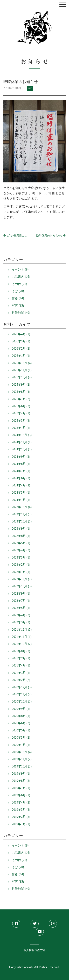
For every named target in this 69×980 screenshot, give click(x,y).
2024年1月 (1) (21, 500)
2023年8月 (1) (21, 536)
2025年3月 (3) (21, 421)
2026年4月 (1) (21, 334)
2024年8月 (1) (21, 464)
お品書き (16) (21, 277)
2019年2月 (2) (21, 817)
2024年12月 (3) (22, 435)
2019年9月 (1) (21, 774)
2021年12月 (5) (22, 630)
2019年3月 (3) (21, 810)
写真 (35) (18, 306)
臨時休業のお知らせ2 (51, 236)
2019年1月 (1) (21, 824)
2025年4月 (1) (21, 413)
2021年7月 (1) (21, 658)
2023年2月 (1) (21, 565)
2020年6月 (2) (21, 723)
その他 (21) (19, 284)
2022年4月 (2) (21, 615)
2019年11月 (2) (22, 759)
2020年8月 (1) (21, 716)
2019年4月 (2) (21, 802)
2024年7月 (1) (21, 471)
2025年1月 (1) (21, 428)
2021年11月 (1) (22, 637)
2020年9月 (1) (21, 709)
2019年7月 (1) (21, 788)
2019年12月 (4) (22, 752)
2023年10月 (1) (22, 521)
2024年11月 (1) (22, 442)
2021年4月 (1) (21, 665)
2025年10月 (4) (22, 377)
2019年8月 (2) (21, 781)
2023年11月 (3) (22, 514)
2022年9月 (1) (21, 594)
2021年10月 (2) (22, 644)
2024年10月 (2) (22, 449)
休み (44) (18, 298)
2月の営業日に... (15, 236)
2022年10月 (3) (22, 586)
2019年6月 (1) (21, 795)
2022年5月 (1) (21, 608)
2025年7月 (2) (21, 399)
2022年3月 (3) (21, 622)
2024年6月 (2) (21, 478)
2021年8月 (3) (21, 651)
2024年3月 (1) (21, 493)
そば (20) (18, 291)
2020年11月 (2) (22, 694)
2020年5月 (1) (21, 730)
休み (30, 88)
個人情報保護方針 (34, 950)
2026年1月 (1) (21, 356)
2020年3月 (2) (21, 738)
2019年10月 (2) (22, 766)
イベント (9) (20, 269)
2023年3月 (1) (21, 557)
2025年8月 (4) (21, 392)
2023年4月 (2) (21, 550)
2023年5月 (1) (21, 543)
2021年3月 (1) (21, 673)
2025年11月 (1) (22, 370)
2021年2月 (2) (21, 680)
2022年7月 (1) (21, 601)
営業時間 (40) (21, 313)
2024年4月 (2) (21, 485)
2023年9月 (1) (21, 529)
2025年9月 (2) (21, 385)
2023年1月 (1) (21, 572)
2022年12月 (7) (22, 579)
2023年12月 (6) (22, 507)
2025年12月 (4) (22, 363)
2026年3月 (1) (21, 341)
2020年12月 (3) (22, 687)
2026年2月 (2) (21, 349)
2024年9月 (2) (21, 457)
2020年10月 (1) (22, 702)
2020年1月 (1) (21, 745)
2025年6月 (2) (21, 406)
